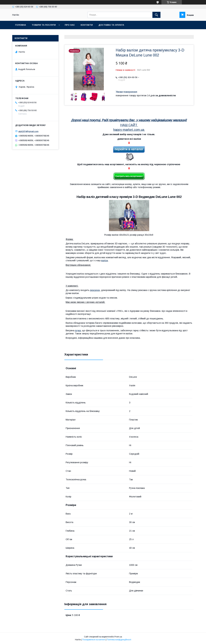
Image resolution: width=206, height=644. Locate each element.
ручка (78, 330)
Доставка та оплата (111, 25)
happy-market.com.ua (129, 130)
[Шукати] (156, 15)
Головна (21, 25)
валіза (105, 260)
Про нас (70, 25)
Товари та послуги (44, 25)
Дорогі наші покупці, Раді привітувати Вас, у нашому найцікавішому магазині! (129, 120)
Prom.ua (118, 637)
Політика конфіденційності (119, 640)
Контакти (87, 25)
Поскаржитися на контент (94, 640)
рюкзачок (95, 290)
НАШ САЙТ (129, 125)
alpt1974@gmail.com (28, 131)
